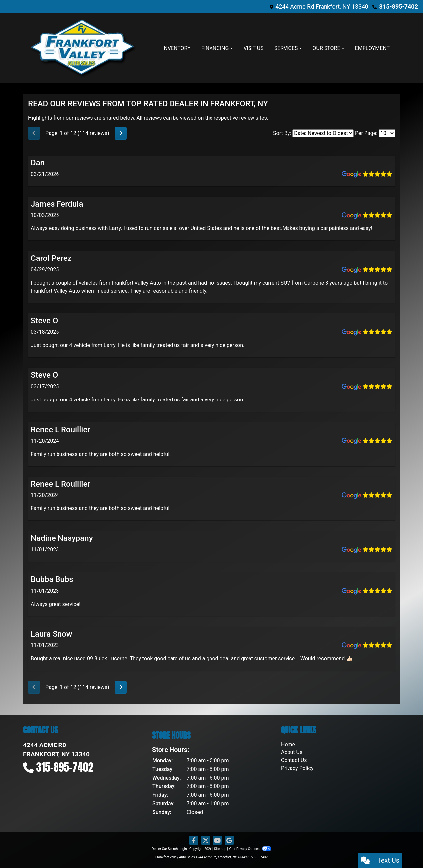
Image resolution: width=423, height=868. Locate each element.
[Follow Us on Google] (229, 841)
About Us (292, 752)
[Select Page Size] (387, 133)
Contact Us (294, 760)
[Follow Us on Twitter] (206, 841)
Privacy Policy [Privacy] (297, 768)
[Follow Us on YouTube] (217, 841)
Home (288, 744)
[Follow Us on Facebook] (194, 841)
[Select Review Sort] (323, 133)
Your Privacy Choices (250, 849)
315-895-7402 (399, 6)
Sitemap (220, 849)
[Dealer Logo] (83, 48)
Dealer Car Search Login (169, 849)
